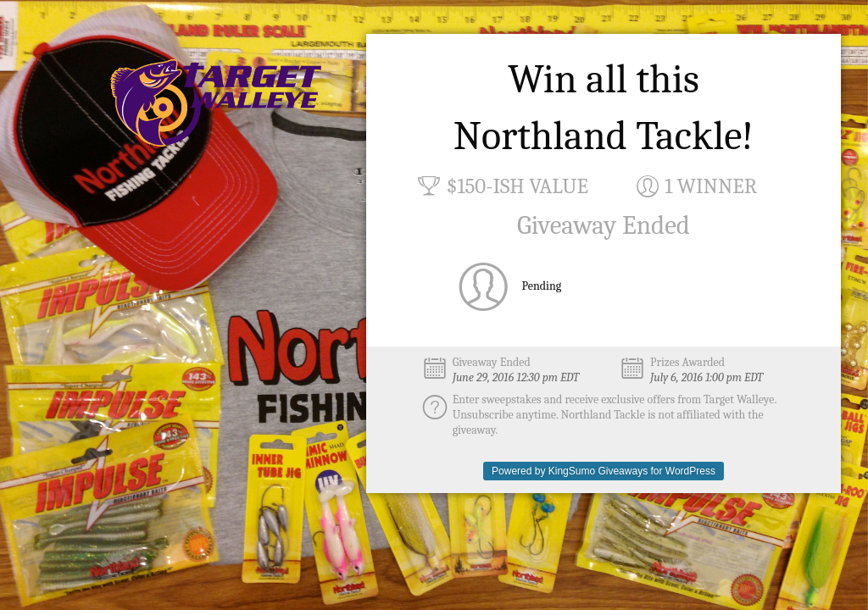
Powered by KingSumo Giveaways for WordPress (604, 471)
